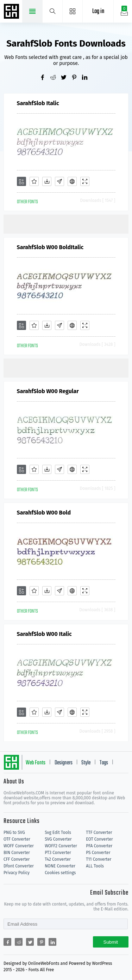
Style (86, 763)
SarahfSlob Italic (38, 103)
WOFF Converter (19, 846)
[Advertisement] (68, 223)
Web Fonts (36, 763)
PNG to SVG (14, 832)
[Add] (21, 181)
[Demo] (85, 181)
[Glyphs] (59, 181)
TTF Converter (99, 832)
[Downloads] (47, 181)
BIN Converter (17, 853)
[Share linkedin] (87, 78)
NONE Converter (60, 866)
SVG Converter (58, 839)
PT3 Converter (58, 853)
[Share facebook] (45, 78)
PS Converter (98, 853)
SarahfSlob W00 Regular (48, 391)
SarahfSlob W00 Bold (44, 513)
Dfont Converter (19, 866)
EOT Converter (99, 839)
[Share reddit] (56, 78)
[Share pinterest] (77, 78)
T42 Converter (58, 859)
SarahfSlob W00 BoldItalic (50, 247)
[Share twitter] (66, 78)
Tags (104, 763)
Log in (98, 11)
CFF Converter (17, 859)
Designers (64, 763)
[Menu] (73, 11)
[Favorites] (34, 181)
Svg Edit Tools (58, 832)
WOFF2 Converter (61, 846)
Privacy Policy (17, 873)
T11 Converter (99, 859)
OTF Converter (17, 839)
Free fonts (12, 12)
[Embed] (72, 181)
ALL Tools (95, 866)
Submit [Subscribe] (111, 942)
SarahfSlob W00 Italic (44, 634)
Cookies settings (60, 873)
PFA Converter (99, 846)
